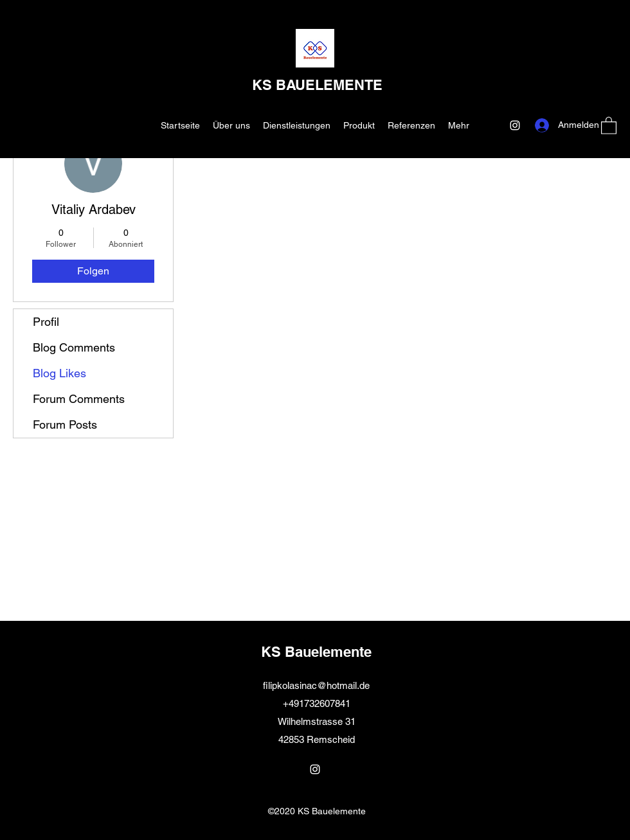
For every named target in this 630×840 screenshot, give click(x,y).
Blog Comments (74, 347)
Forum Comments (79, 399)
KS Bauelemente (316, 652)
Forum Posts (65, 424)
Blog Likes (59, 373)
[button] (609, 125)
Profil (46, 322)
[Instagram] (515, 125)
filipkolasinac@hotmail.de (316, 685)
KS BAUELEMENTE (317, 85)
